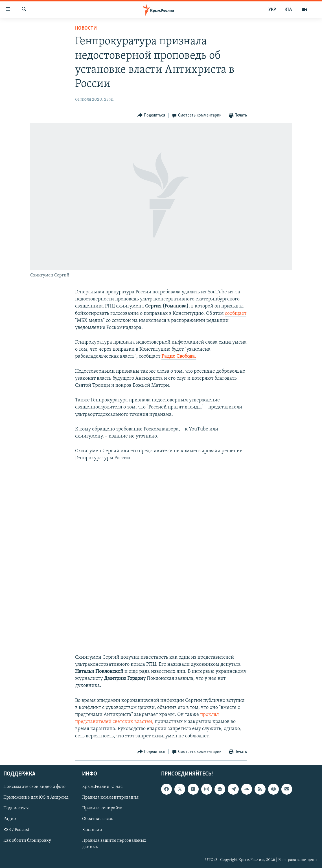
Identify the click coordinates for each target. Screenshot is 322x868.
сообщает (236, 314)
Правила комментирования (110, 797)
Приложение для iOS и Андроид (36, 797)
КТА (288, 10)
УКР (272, 10)
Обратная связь (98, 819)
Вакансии (92, 830)
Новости (86, 28)
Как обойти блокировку (27, 840)
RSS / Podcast (16, 830)
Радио (10, 819)
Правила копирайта (102, 808)
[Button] (151, 116)
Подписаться (16, 808)
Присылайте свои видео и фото (34, 787)
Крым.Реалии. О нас (102, 787)
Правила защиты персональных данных (114, 843)
